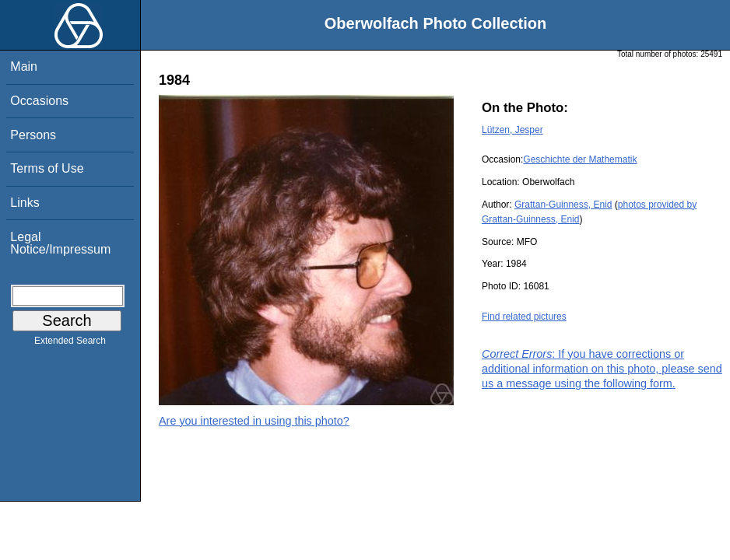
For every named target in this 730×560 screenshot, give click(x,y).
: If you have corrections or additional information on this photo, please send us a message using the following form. (602, 369)
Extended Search (70, 344)
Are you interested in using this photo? (254, 421)
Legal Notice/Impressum (60, 243)
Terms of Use (47, 168)
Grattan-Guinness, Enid (563, 205)
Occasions (39, 101)
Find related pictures (524, 317)
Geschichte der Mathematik (580, 159)
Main (24, 66)
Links (25, 203)
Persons (33, 135)
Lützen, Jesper (512, 130)
